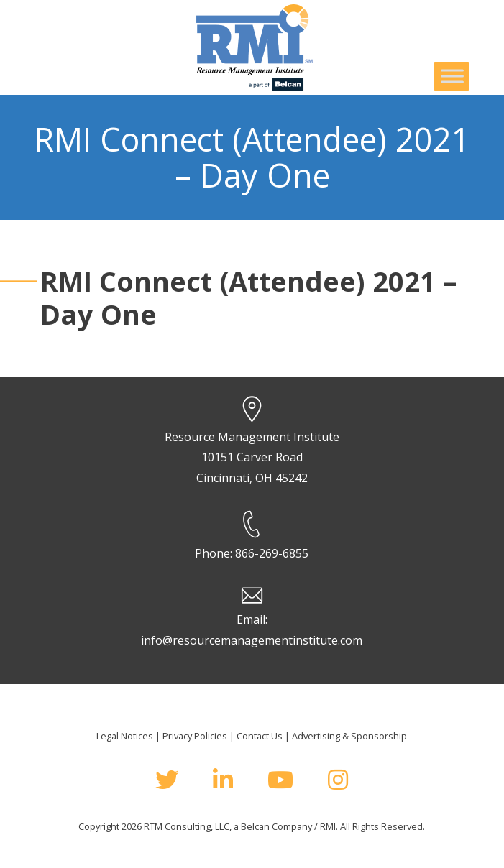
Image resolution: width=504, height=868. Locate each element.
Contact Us (260, 736)
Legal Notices (125, 736)
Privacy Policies (195, 736)
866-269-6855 (272, 553)
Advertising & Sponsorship (349, 736)
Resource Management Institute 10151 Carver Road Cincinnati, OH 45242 (252, 458)
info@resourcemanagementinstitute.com (252, 640)
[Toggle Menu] (452, 76)
